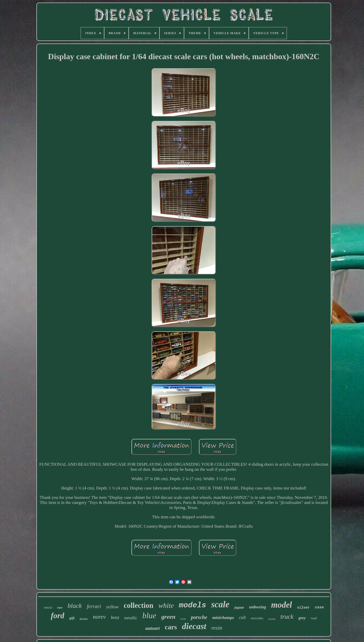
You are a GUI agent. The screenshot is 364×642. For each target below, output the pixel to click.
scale (220, 604)
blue (149, 615)
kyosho (84, 619)
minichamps (223, 618)
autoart (153, 628)
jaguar (239, 607)
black (75, 606)
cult (243, 617)
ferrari (94, 606)
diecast (194, 626)
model (282, 605)
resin (217, 628)
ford (58, 616)
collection (139, 605)
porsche (199, 617)
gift (72, 618)
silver (303, 608)
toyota (272, 619)
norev (99, 617)
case (319, 607)
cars (171, 627)
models (192, 605)
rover (183, 619)
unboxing (257, 607)
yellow (112, 607)
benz (115, 617)
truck (287, 617)
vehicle (48, 608)
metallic (131, 618)
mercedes (257, 618)
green (168, 617)
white (166, 605)
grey (302, 618)
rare (60, 608)
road (314, 618)
